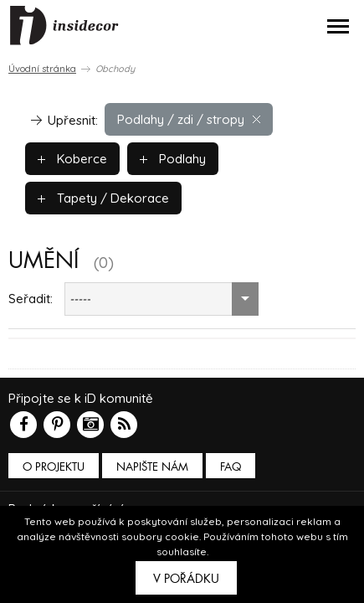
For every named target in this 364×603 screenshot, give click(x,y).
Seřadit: (31, 299)
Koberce (72, 159)
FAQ (231, 467)
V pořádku (186, 579)
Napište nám (152, 467)
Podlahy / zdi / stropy (189, 119)
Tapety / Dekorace (103, 198)
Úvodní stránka (42, 69)
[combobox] (161, 299)
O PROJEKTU (54, 467)
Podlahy (173, 159)
